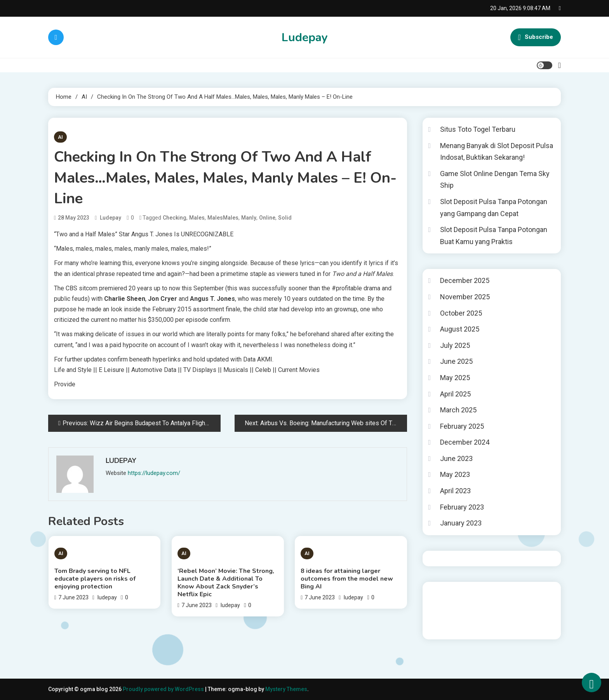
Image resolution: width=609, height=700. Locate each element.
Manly (249, 218)
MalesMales (223, 218)
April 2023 (455, 491)
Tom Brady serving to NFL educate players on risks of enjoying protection (95, 579)
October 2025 (461, 313)
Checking (175, 218)
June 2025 (456, 361)
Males (197, 218)
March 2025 (458, 410)
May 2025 (455, 378)
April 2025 (455, 394)
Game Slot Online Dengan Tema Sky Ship (495, 180)
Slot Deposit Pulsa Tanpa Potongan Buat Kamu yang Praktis (494, 236)
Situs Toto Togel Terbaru (478, 129)
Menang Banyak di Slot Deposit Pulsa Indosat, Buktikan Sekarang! (497, 152)
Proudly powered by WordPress (164, 689)
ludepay (110, 218)
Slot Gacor (442, 614)
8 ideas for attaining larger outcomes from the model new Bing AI (347, 579)
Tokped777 (468, 624)
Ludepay (305, 38)
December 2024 (465, 442)
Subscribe (536, 37)
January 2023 (461, 523)
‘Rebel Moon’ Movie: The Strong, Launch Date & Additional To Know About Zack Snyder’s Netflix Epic (226, 583)
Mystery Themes (286, 689)
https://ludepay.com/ (154, 473)
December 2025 (465, 280)
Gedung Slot (444, 593)
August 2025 (460, 329)
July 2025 (455, 345)
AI (60, 137)
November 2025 (465, 297)
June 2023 (456, 458)
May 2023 (455, 474)
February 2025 (462, 426)
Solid (285, 218)
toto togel (441, 624)
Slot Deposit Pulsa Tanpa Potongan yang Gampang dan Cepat (494, 208)
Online (267, 218)
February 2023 (462, 507)
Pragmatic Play (447, 603)
